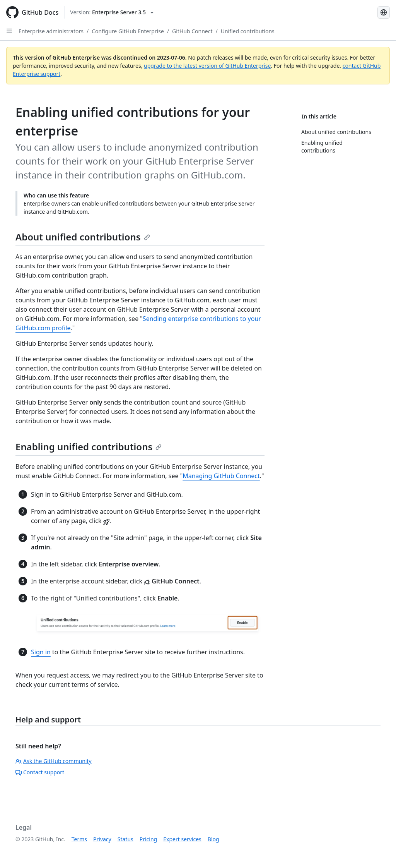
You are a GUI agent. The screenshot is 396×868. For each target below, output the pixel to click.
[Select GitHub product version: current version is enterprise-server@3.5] (112, 12)
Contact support (40, 772)
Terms (79, 839)
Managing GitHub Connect (221, 476)
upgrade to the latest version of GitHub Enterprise (207, 66)
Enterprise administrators (51, 31)
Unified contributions (248, 31)
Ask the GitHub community (54, 761)
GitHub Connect (192, 31)
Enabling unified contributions (89, 447)
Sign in (41, 652)
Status (125, 839)
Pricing (148, 839)
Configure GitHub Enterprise (128, 31)
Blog (213, 839)
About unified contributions (83, 237)
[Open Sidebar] (9, 31)
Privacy (102, 839)
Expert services (182, 839)
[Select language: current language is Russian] (384, 12)
